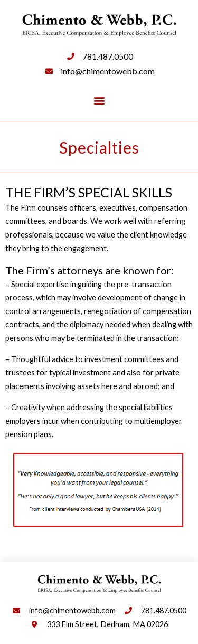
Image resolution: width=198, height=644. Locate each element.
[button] (99, 100)
